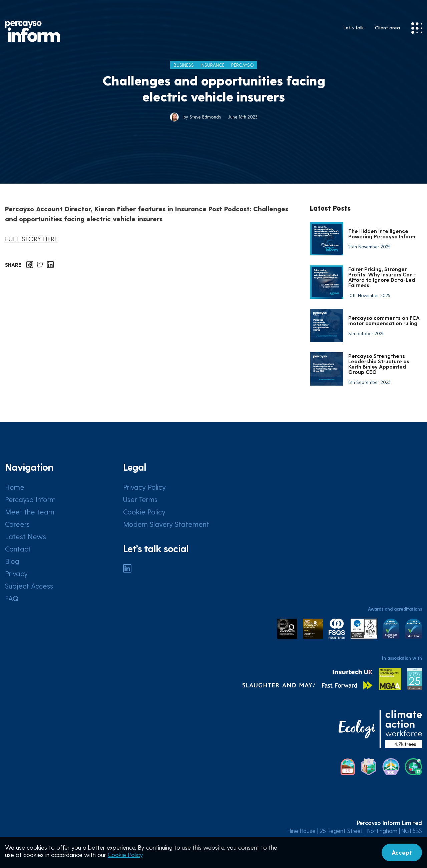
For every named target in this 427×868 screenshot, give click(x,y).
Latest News (26, 536)
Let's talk (354, 28)
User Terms (140, 499)
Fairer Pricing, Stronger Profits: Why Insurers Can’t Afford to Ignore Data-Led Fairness (382, 277)
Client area (387, 28)
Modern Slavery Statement (166, 524)
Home (15, 487)
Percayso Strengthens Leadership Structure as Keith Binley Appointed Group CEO (379, 364)
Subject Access (29, 586)
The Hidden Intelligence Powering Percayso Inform (382, 234)
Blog (12, 561)
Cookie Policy (144, 512)
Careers (17, 524)
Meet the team (30, 512)
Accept (402, 852)
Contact (18, 549)
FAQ (12, 598)
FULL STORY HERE (31, 239)
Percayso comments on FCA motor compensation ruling (384, 320)
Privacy (16, 573)
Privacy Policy (144, 487)
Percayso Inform (30, 499)
